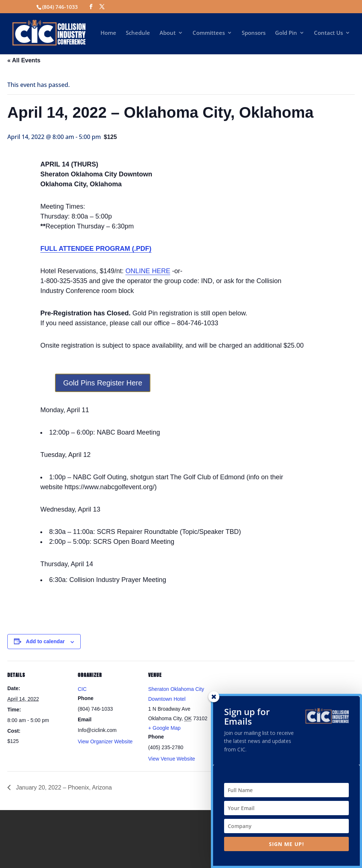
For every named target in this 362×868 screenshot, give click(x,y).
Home (108, 33)
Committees (209, 33)
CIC (82, 689)
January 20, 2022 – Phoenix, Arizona (63, 788)
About (168, 33)
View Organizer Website (105, 741)
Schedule (138, 33)
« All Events (24, 60)
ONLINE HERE (148, 271)
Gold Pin (286, 33)
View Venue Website (172, 759)
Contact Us (328, 33)
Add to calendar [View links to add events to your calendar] (45, 641)
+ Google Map (164, 728)
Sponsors (254, 33)
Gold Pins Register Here (103, 383)
